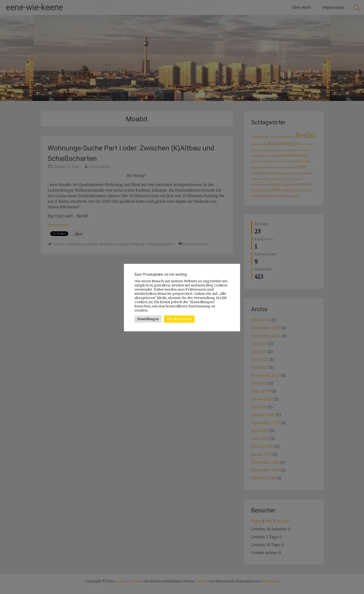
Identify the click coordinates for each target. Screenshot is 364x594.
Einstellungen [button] (148, 319)
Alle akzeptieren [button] (179, 319)
